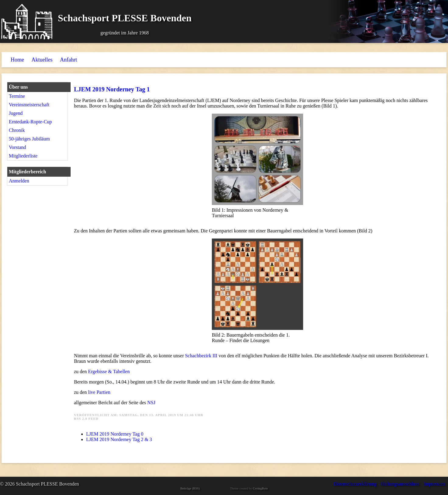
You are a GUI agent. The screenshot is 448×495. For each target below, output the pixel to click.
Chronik (17, 130)
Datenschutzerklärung (355, 484)
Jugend (16, 113)
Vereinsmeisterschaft (29, 105)
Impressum (434, 484)
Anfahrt (68, 60)
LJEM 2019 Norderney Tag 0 (115, 434)
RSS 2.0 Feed (86, 419)
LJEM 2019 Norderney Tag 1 (112, 89)
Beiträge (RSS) (190, 488)
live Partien (99, 392)
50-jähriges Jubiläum (29, 139)
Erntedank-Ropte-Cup (30, 122)
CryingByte (260, 488)
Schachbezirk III (202, 356)
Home (17, 60)
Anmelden (19, 181)
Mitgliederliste (23, 156)
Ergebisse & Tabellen (109, 371)
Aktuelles (42, 60)
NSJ (151, 403)
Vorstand (17, 147)
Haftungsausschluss (400, 484)
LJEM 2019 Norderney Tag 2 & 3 (119, 439)
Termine (17, 96)
